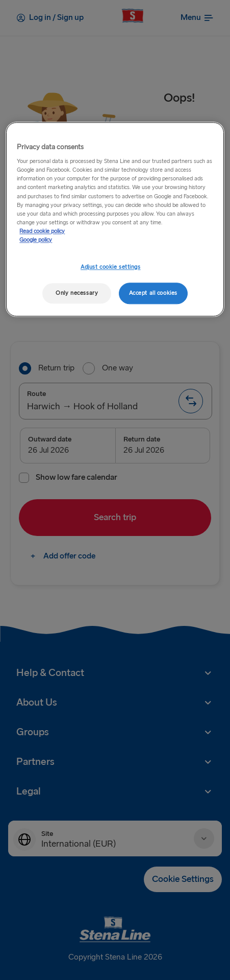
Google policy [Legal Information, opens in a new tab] (36, 240)
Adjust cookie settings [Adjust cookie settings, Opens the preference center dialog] (111, 267)
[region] (115, 219)
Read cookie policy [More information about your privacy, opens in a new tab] (42, 231)
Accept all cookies (153, 293)
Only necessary (77, 293)
